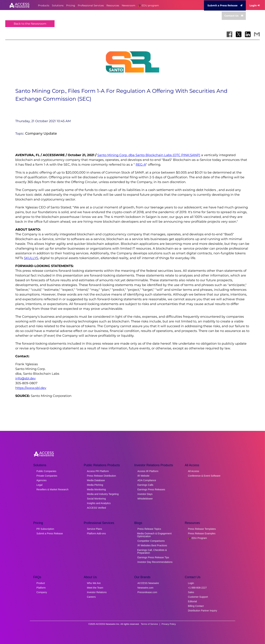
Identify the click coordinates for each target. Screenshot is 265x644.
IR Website (143, 476)
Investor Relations (97, 592)
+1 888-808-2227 (197, 588)
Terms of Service (149, 624)
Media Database (96, 480)
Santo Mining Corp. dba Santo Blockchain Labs (135, 155)
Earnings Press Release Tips (153, 557)
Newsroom (129, 5)
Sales (191, 592)
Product (41, 583)
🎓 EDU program (148, 5)
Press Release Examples (202, 533)
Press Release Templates (202, 529)
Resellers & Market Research (52, 489)
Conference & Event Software (204, 476)
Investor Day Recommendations (155, 562)
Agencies (42, 480)
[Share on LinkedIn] (248, 34)
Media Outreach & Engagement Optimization (154, 535)
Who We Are (94, 583)
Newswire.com (145, 588)
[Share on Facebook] (229, 34)
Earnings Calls (145, 485)
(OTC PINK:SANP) (186, 155)
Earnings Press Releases (151, 489)
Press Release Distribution (101, 476)
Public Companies (46, 471)
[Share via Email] (257, 34)
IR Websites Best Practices (152, 545)
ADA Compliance (147, 480)
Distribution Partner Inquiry (203, 611)
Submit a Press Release (225, 5)
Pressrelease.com (147, 592)
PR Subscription (45, 529)
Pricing (71, 5)
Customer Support (198, 597)
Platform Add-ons (96, 533)
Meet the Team (95, 588)
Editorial (192, 601)
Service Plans (94, 529)
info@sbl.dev (26, 378)
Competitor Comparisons (151, 541)
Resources (113, 5)
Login (255, 5)
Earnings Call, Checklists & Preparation (152, 551)
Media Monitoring (96, 489)
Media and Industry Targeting (103, 494)
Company (42, 592)
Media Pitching (95, 485)
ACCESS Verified (96, 508)
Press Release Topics (149, 529)
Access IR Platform (148, 471)
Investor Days (145, 494)
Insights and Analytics (99, 503)
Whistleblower (145, 499)
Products (44, 5)
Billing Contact (196, 606)
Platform (41, 588)
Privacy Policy (169, 624)
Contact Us (234, 16)
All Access (194, 471)
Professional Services (91, 5)
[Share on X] (239, 34)
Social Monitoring (96, 499)
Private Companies (47, 476)
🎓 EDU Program (197, 538)
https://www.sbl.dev (31, 388)
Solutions (58, 5)
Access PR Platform (98, 471)
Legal (39, 485)
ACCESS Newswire (148, 583)
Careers (91, 597)
